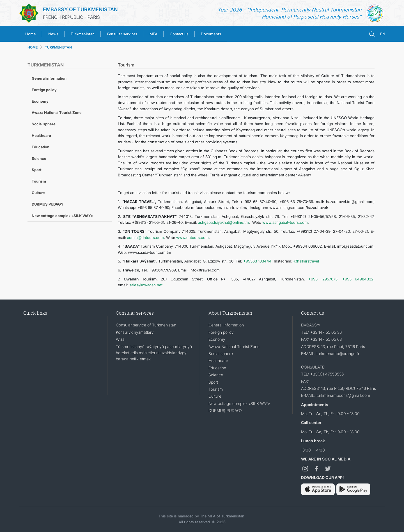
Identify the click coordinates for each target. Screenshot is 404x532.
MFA (153, 34)
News (53, 34)
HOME (33, 47)
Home (31, 34)
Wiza (120, 339)
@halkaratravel (306, 261)
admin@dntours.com (145, 238)
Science (39, 158)
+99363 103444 (257, 261)
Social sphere (44, 124)
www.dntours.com (192, 238)
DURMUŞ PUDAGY (48, 204)
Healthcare (41, 135)
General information (49, 78)
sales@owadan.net (146, 285)
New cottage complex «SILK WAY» (62, 216)
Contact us (179, 34)
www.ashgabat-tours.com (285, 222)
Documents (211, 34)
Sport (37, 170)
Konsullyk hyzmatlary (135, 332)
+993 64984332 (358, 279)
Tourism (39, 181)
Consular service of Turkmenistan (146, 325)
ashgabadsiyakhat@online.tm (223, 222)
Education (41, 147)
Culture (38, 193)
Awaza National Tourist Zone (57, 112)
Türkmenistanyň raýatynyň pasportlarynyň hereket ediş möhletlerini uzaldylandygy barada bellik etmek (154, 353)
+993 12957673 (323, 279)
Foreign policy (44, 90)
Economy (40, 101)
